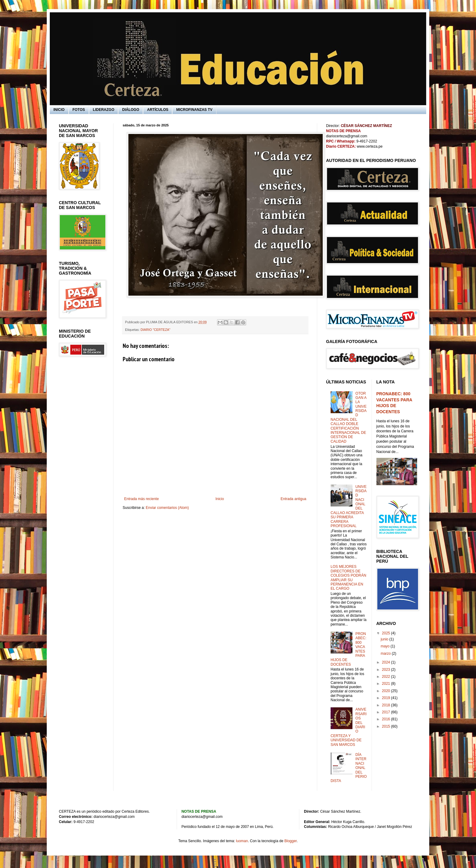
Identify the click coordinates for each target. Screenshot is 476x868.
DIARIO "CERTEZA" (155, 330)
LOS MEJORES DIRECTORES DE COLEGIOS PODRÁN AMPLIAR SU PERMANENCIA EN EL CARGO (348, 578)
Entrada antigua (293, 499)
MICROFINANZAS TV (194, 110)
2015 (386, 726)
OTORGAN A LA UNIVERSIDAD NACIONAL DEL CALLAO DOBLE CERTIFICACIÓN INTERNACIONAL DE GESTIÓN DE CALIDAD (348, 417)
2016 (386, 719)
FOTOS (79, 110)
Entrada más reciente (141, 499)
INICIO (59, 110)
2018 (386, 705)
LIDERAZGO (104, 110)
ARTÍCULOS (158, 110)
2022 (386, 677)
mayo (386, 646)
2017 (386, 712)
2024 (386, 662)
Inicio (220, 499)
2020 (386, 691)
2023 (386, 670)
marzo (386, 654)
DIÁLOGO (131, 110)
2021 (386, 684)
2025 (386, 633)
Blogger (291, 841)
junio (385, 639)
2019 (386, 698)
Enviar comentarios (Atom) (167, 508)
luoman (242, 841)
